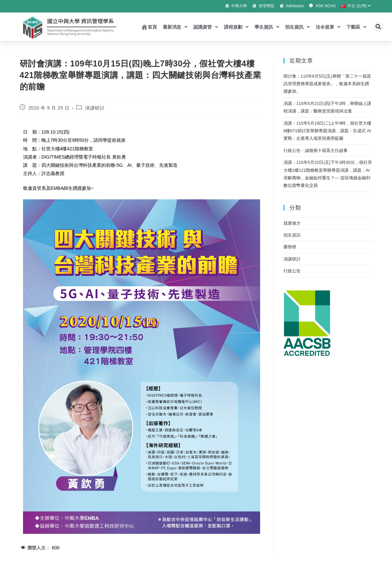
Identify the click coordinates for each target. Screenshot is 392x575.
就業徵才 (292, 223)
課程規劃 (236, 27)
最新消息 (175, 27)
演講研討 (95, 108)
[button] (378, 27)
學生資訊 (267, 27)
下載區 (356, 27)
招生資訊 (297, 27)
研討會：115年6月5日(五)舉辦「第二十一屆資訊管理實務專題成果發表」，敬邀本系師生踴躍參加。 (327, 84)
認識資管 (206, 27)
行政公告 (292, 271)
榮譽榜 (290, 247)
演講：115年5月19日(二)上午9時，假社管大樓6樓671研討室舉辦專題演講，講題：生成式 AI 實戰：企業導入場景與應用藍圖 (327, 131)
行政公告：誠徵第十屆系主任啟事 (316, 150)
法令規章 (328, 27)
